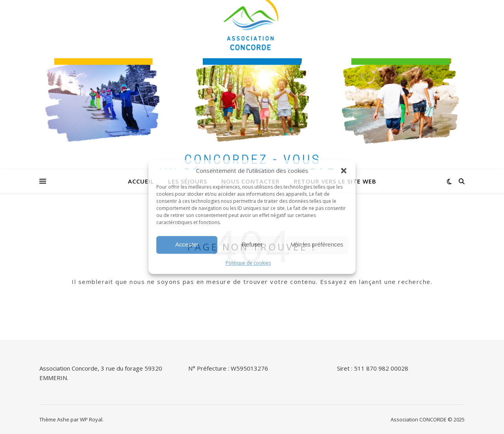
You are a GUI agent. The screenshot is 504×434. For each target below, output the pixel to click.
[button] (344, 171)
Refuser (252, 245)
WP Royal (91, 419)
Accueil (141, 181)
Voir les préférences (317, 245)
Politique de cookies (248, 263)
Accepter (187, 245)
